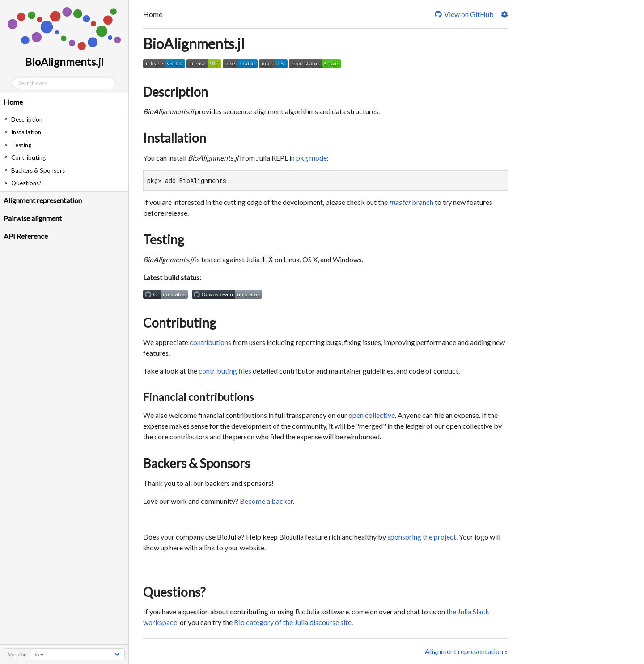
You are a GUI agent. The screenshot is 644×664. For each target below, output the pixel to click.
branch (411, 202)
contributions (210, 342)
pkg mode (311, 158)
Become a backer (266, 501)
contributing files (225, 371)
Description (176, 92)
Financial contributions (198, 397)
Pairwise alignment (33, 218)
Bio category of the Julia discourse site (293, 622)
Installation (175, 138)
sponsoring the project (422, 537)
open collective (372, 415)
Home (13, 102)
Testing (164, 239)
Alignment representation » (466, 651)
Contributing (180, 323)
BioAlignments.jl (194, 44)
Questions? (174, 592)
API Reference (26, 236)
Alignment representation (43, 200)
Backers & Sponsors (197, 463)
